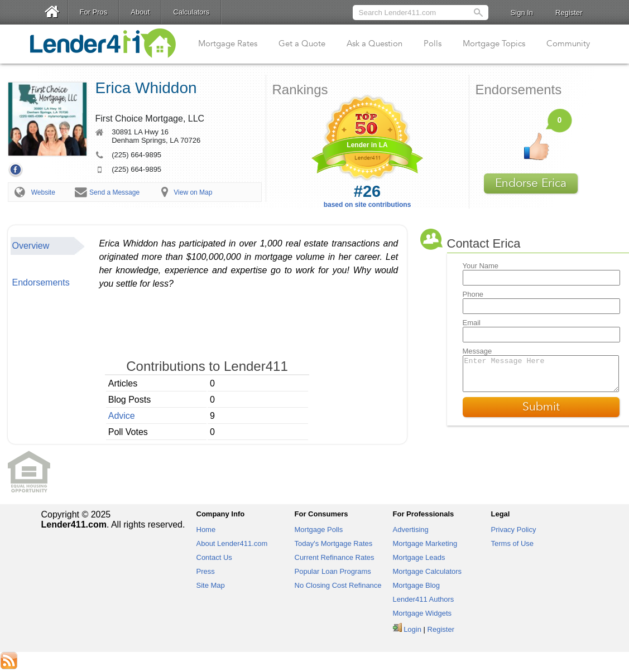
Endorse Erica (531, 183)
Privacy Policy (514, 530)
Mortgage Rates (228, 43)
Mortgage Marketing (425, 543)
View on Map (193, 192)
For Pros (94, 12)
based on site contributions (368, 195)
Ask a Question (374, 43)
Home (206, 530)
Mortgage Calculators (428, 571)
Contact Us (214, 557)
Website (43, 192)
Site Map (211, 585)
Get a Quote (302, 43)
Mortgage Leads (419, 557)
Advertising (411, 530)
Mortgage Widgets (422, 613)
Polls (433, 43)
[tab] (48, 246)
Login (412, 629)
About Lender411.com (232, 543)
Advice (122, 416)
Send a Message (114, 192)
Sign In (522, 13)
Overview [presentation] (31, 246)
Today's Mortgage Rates (334, 543)
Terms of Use (513, 543)
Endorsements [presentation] (41, 282)
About (140, 12)
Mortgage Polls (319, 530)
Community (568, 43)
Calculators (191, 12)
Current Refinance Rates (335, 557)
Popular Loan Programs (333, 571)
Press (206, 571)
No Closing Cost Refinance (338, 585)
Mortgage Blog (417, 585)
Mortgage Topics (494, 43)
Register (569, 13)
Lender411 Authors (424, 599)
